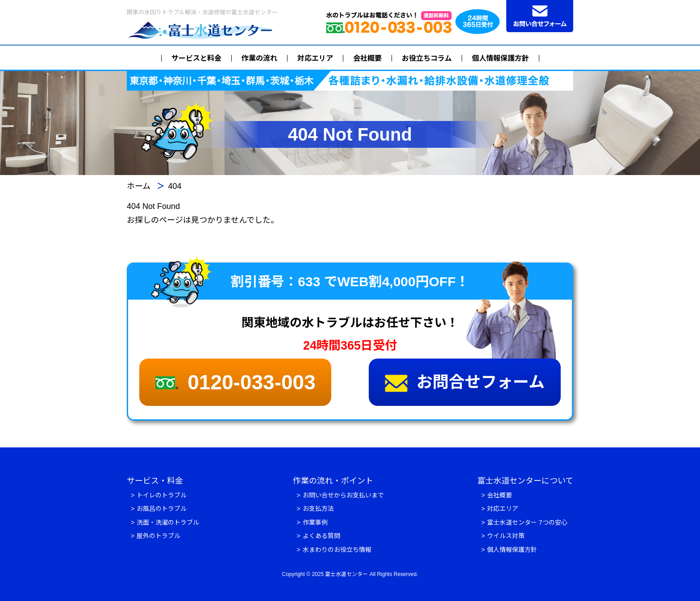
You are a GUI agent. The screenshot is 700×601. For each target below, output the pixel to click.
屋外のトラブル (158, 536)
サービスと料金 (196, 58)
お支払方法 (318, 509)
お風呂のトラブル (162, 509)
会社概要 (367, 58)
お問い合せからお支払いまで (343, 495)
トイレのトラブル (162, 495)
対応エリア (315, 58)
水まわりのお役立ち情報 (337, 550)
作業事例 (315, 522)
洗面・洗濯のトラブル (168, 522)
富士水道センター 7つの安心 (527, 522)
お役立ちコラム (427, 58)
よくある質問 (321, 536)
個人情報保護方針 (500, 58)
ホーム (139, 186)
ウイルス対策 (506, 536)
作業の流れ (259, 58)
